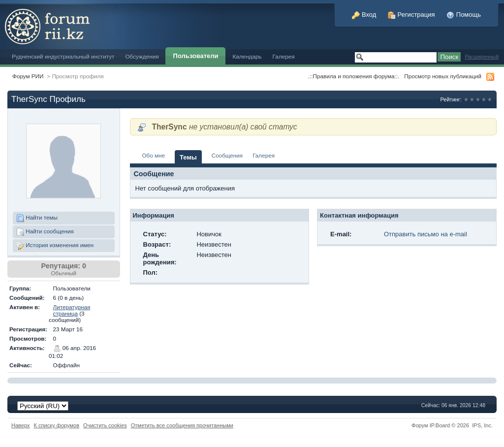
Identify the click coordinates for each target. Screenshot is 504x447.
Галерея (284, 56)
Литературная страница (72, 310)
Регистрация (411, 15)
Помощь (464, 15)
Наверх (21, 425)
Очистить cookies (105, 425)
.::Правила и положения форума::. (354, 76)
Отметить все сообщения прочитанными (182, 425)
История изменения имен (55, 246)
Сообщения (227, 155)
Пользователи (196, 56)
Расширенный (482, 57)
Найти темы (37, 218)
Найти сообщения (45, 232)
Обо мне (154, 155)
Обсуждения (142, 56)
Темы (188, 157)
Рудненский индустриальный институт (63, 56)
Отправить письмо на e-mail (425, 234)
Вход (364, 15)
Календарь (247, 56)
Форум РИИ (28, 76)
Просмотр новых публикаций (443, 76)
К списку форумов (57, 425)
